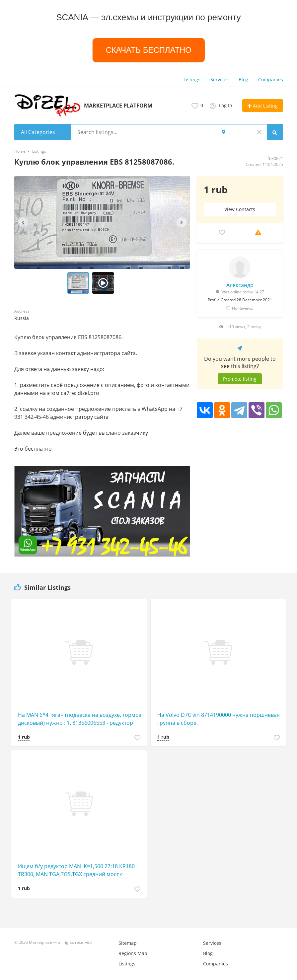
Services (220, 79)
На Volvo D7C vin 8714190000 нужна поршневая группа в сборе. (219, 719)
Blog (243, 79)
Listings (192, 79)
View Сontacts (240, 209)
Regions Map (133, 953)
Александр (240, 285)
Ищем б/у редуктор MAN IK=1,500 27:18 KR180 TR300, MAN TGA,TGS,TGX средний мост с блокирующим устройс (76, 870)
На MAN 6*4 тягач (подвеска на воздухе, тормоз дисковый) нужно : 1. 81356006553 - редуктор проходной (80, 719)
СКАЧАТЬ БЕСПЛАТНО (149, 50)
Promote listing (240, 379)
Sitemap (128, 943)
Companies (271, 79)
